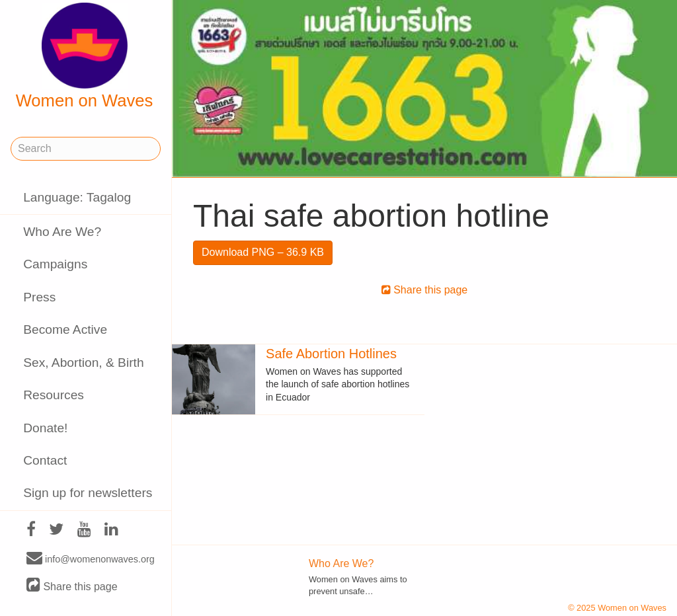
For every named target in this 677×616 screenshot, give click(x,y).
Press (39, 297)
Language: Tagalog (77, 197)
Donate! (45, 428)
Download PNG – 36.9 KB (263, 252)
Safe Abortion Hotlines (331, 354)
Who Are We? (62, 232)
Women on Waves (85, 56)
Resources (54, 395)
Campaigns (55, 264)
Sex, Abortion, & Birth (83, 363)
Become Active (65, 329)
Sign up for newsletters (88, 493)
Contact (45, 460)
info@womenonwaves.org (91, 558)
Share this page (72, 586)
